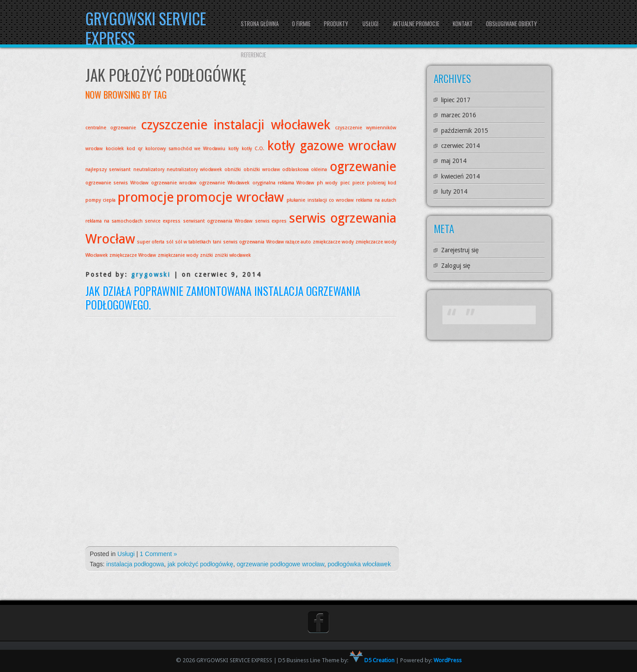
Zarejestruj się (460, 250)
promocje (146, 197)
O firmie (301, 24)
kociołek (115, 149)
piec (345, 183)
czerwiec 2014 (460, 146)
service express (163, 221)
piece (358, 183)
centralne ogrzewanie (111, 128)
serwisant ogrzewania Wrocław (218, 221)
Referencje (253, 55)
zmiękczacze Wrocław (133, 255)
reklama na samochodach (114, 221)
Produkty (336, 24)
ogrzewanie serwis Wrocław (117, 183)
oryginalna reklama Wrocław (283, 183)
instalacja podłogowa (135, 564)
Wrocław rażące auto (289, 242)
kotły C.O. (253, 149)
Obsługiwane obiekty (512, 24)
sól (170, 242)
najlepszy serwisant (108, 169)
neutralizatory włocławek (194, 169)
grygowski (151, 274)
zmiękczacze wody (333, 242)
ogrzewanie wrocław (174, 183)
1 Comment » (159, 554)
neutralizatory (149, 169)
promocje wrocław (230, 197)
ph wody (327, 183)
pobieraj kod (382, 183)
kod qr (135, 149)
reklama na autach (376, 200)
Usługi (370, 24)
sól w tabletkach (193, 242)
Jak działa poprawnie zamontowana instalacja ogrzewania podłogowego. (223, 298)
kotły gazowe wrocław (332, 146)
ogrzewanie (363, 167)
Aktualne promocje (416, 24)
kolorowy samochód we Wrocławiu (185, 149)
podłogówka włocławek (359, 564)
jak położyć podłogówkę (200, 564)
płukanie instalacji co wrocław (320, 200)
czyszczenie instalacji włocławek (235, 125)
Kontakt (463, 24)
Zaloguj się (456, 266)
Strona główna (260, 24)
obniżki (233, 169)
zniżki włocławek (233, 255)
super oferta (151, 242)
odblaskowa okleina (305, 169)
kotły (233, 149)
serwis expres (271, 221)
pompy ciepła (100, 200)
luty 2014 (454, 191)
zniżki (206, 255)
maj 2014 (454, 161)
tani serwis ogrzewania (238, 242)
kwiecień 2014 (460, 176)
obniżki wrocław (262, 169)
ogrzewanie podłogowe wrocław (281, 564)
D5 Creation (372, 660)
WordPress (448, 660)
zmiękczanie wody (178, 255)
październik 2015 (465, 131)
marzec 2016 (459, 115)
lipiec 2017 (456, 100)
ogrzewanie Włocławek (224, 183)
